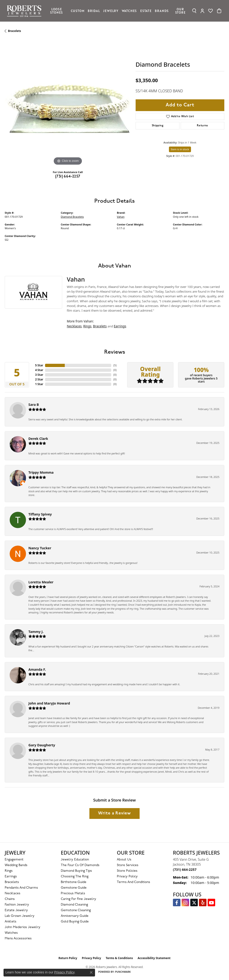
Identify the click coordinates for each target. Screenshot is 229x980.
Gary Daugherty (42, 745)
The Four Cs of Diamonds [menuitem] (80, 865)
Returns (202, 126)
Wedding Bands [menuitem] (16, 865)
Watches (129, 11)
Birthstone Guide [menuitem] (74, 882)
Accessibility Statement (154, 958)
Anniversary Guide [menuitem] (75, 916)
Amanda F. (37, 669)
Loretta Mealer (41, 582)
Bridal (94, 11)
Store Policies (127, 871)
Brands (162, 11)
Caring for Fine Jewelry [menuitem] (78, 899)
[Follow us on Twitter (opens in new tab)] (194, 903)
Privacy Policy (127, 877)
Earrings (120, 326)
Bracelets (15, 31)
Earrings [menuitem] (11, 877)
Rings (87, 326)
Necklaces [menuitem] (13, 893)
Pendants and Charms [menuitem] (21, 888)
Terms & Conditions (119, 958)
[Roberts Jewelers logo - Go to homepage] (25, 11)
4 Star (39, 370)
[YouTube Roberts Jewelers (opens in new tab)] (211, 903)
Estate (146, 11)
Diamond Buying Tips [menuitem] (76, 871)
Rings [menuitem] (9, 871)
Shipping (158, 126)
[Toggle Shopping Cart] (219, 11)
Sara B (34, 405)
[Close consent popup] (91, 972)
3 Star (39, 375)
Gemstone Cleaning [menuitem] (76, 910)
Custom (78, 11)
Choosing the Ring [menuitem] (75, 877)
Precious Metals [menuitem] (73, 893)
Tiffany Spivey (40, 514)
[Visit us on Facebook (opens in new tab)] (177, 903)
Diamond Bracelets (72, 217)
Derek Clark (38, 439)
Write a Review (114, 813)
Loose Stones (57, 11)
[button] (194, 11)
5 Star (39, 365)
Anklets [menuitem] (11, 922)
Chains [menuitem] (10, 899)
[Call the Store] (185, 870)
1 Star (39, 384)
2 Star (39, 379)
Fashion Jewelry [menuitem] (17, 905)
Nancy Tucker (40, 548)
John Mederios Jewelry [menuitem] (23, 927)
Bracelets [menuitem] (12, 882)
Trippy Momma (41, 472)
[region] (68, 103)
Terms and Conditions (134, 882)
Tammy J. (36, 632)
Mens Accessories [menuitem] (18, 939)
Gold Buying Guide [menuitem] (75, 922)
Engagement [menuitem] (14, 860)
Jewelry (111, 11)
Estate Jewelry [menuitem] (16, 910)
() (115, 365)
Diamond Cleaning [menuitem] (74, 905)
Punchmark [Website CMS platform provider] (123, 972)
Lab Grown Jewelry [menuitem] (20, 916)
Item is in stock (180, 149)
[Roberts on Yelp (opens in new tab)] (203, 903)
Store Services (128, 865)
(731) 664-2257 (68, 177)
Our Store (180, 11)
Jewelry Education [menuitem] (75, 860)
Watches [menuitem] (11, 933)
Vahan (121, 217)
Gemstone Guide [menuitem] (74, 888)
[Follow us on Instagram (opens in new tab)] (185, 903)
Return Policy (68, 958)
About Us (124, 860)
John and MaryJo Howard (49, 703)
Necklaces (74, 326)
